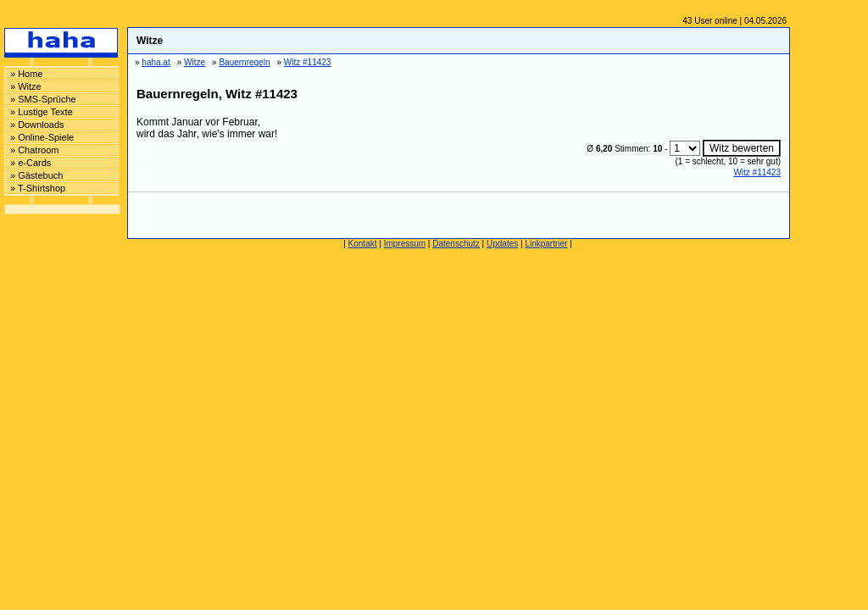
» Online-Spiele (42, 137)
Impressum (405, 244)
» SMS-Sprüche (43, 99)
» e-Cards (31, 163)
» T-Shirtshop (38, 188)
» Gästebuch (36, 175)
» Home (27, 74)
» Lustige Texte (42, 112)
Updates (502, 244)
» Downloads (37, 125)
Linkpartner (546, 244)
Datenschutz (456, 244)
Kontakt (363, 244)
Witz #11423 (757, 172)
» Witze (26, 86)
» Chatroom (34, 150)
